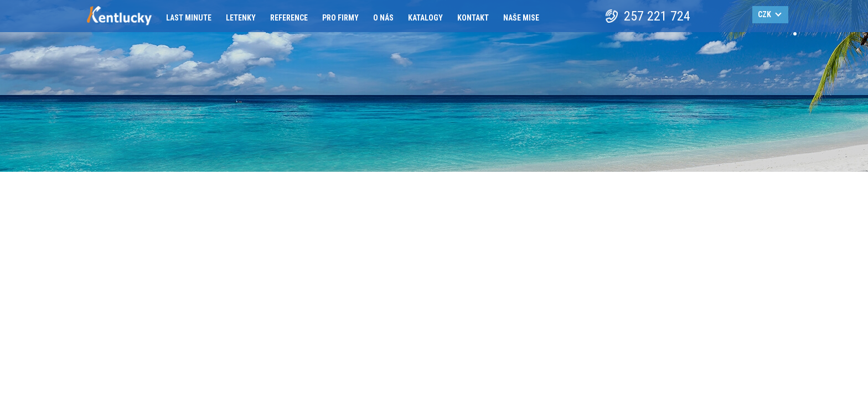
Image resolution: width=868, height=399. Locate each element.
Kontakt (473, 18)
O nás (383, 18)
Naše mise (521, 18)
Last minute (189, 18)
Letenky (241, 18)
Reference (289, 18)
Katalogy (425, 18)
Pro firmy (340, 18)
